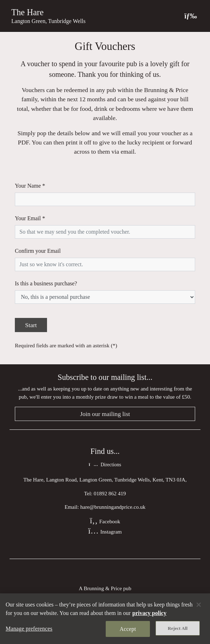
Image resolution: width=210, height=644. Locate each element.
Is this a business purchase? (46, 283)
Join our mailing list (105, 414)
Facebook (105, 521)
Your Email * (30, 218)
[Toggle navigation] (191, 16)
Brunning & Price (103, 588)
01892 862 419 (110, 493)
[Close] (199, 605)
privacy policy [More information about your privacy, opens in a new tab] (149, 613)
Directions (105, 465)
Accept (128, 629)
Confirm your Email (38, 251)
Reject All (178, 628)
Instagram (105, 532)
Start (31, 325)
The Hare (27, 12)
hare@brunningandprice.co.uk (113, 507)
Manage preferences (29, 629)
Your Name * (30, 186)
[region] (105, 619)
